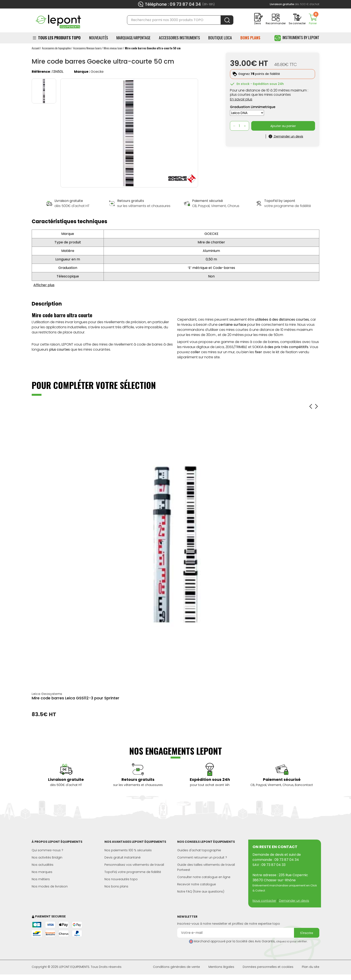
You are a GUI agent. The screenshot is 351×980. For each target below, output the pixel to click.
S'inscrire (307, 933)
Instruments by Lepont (297, 38)
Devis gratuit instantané (123, 857)
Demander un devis (294, 901)
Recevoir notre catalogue (197, 884)
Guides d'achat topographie (199, 850)
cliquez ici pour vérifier (292, 941)
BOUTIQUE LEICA (220, 38)
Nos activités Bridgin (47, 857)
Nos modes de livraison (50, 886)
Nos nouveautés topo (121, 879)
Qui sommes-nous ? (47, 850)
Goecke (97, 72)
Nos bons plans (116, 886)
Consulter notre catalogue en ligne (204, 877)
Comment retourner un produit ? (202, 857)
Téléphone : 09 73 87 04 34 (173, 4)
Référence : (42, 72)
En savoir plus (241, 99)
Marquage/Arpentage (133, 38)
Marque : (82, 72)
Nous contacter (264, 901)
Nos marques (42, 872)
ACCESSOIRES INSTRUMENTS (179, 38)
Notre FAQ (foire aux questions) (201, 891)
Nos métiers (41, 879)
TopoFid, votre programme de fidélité (133, 872)
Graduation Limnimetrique (253, 107)
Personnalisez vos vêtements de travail (134, 865)
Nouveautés (99, 38)
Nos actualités (43, 865)
